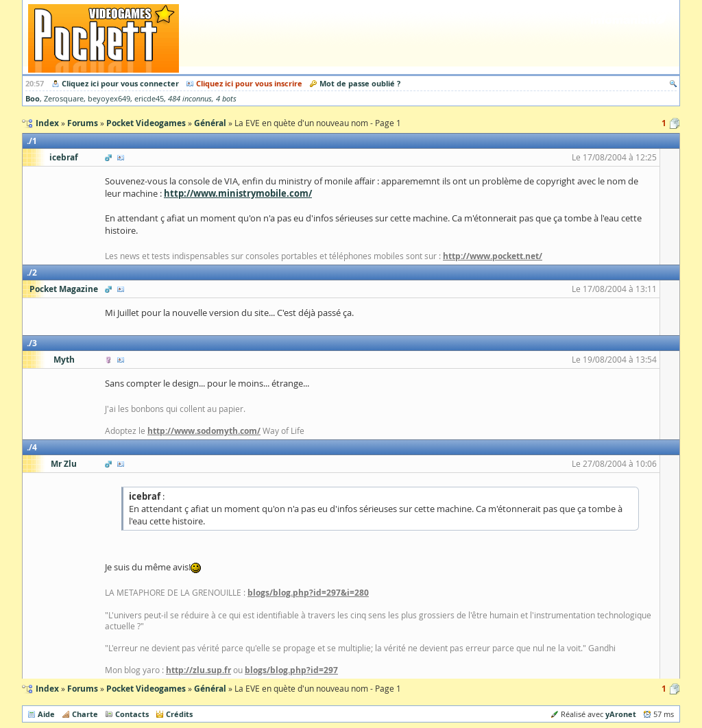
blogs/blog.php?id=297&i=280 (308, 593)
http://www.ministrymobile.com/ (238, 193)
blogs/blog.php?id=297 (291, 670)
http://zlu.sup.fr (198, 670)
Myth (64, 360)
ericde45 (149, 99)
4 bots (226, 99)
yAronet (621, 714)
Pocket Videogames (146, 689)
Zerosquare (64, 99)
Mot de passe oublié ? (360, 83)
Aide (46, 714)
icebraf (64, 157)
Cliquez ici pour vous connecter (120, 83)
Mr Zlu (64, 464)
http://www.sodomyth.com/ (204, 431)
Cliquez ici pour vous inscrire (249, 83)
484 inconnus (190, 99)
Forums (83, 689)
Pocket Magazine (64, 289)
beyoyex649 (109, 99)
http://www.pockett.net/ (493, 256)
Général (210, 689)
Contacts (132, 714)
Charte (85, 714)
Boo (33, 98)
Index (47, 689)
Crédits (179, 714)
